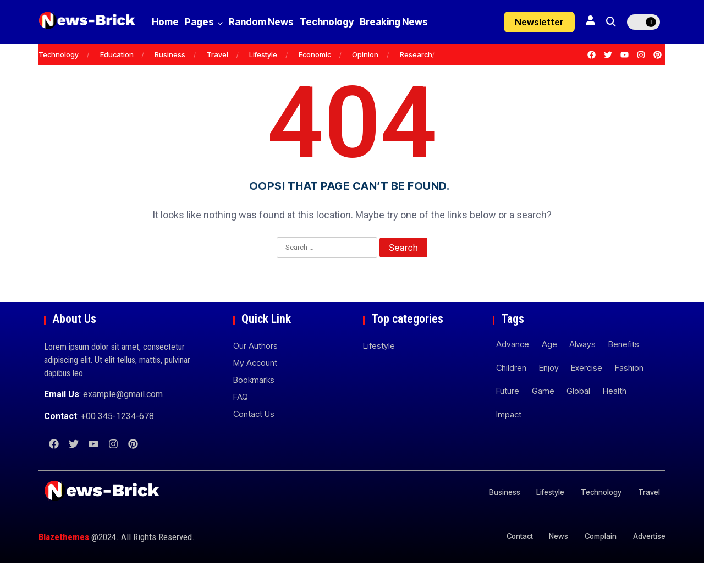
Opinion (365, 80)
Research (416, 80)
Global (578, 416)
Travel (218, 80)
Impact (509, 440)
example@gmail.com (123, 419)
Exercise (587, 393)
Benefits (624, 369)
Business (170, 80)
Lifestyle (263, 80)
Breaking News (194, 47)
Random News (287, 22)
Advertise (648, 561)
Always (582, 369)
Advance (513, 369)
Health (615, 416)
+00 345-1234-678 (117, 441)
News (548, 561)
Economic (315, 80)
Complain (595, 561)
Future (508, 416)
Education (117, 80)
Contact (505, 561)
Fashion (629, 393)
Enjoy (549, 393)
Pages (216, 22)
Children (511, 393)
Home (165, 22)
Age (549, 369)
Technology (365, 22)
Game (543, 416)
